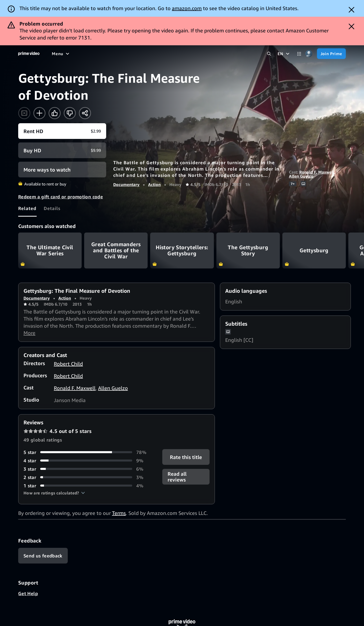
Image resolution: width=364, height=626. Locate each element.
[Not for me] (70, 113)
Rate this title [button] (186, 457)
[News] (142, 54)
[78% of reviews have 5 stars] (87, 452)
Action (154, 184)
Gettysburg (314, 250)
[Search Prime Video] (269, 54)
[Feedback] (43, 556)
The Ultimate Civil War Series (50, 250)
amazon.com (187, 8)
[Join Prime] (331, 54)
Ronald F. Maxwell (317, 172)
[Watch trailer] (24, 113)
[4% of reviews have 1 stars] (87, 486)
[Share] (85, 113)
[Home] (29, 54)
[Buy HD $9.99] (62, 150)
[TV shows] (99, 54)
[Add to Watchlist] (39, 113)
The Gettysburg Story (248, 250)
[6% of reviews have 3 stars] (87, 469)
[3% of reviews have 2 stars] (87, 477)
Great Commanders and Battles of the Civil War (116, 250)
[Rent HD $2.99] (62, 131)
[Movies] (75, 54)
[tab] (27, 208)
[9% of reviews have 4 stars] (87, 461)
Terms (119, 513)
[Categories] (299, 54)
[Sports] (122, 54)
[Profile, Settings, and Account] (309, 54)
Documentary (126, 184)
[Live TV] (162, 54)
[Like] (55, 113)
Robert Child (68, 364)
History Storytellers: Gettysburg (182, 250)
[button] (54, 493)
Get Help (28, 593)
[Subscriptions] (194, 54)
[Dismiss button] (351, 10)
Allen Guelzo (301, 176)
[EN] (284, 54)
